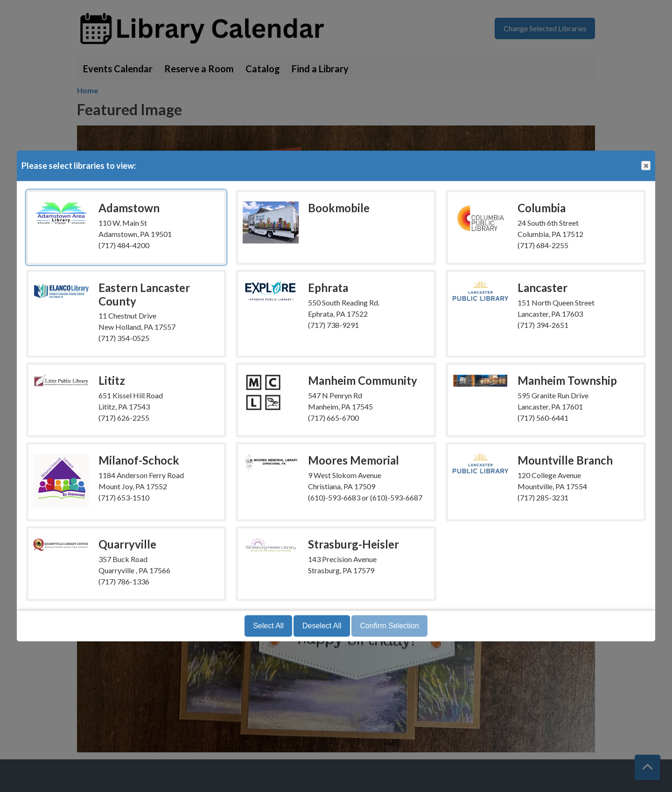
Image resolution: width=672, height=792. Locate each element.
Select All (268, 626)
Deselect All (322, 626)
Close (645, 166)
